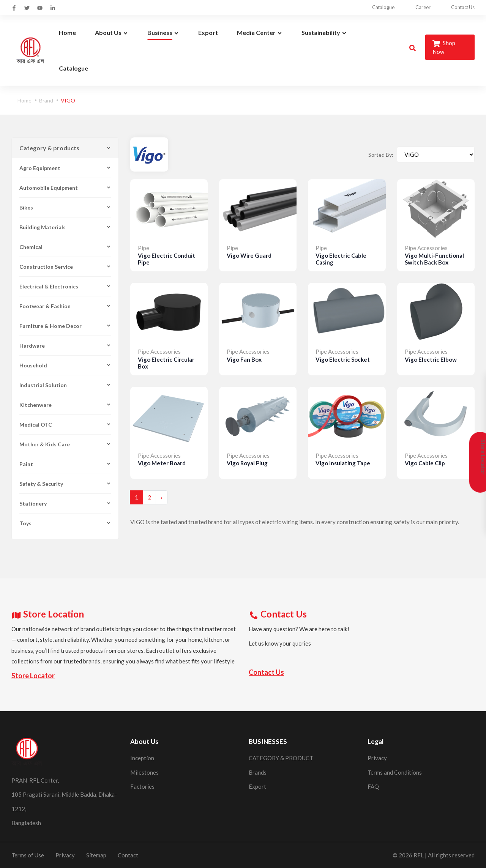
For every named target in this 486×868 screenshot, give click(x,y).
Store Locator (33, 676)
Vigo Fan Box (244, 359)
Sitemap (96, 855)
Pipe (144, 248)
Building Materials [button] (65, 227)
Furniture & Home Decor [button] (65, 326)
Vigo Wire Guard (249, 255)
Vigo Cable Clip (425, 463)
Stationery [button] (65, 503)
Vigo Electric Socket (343, 359)
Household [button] (65, 365)
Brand (46, 100)
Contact (128, 855)
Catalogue (378, 7)
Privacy (377, 758)
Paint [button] (65, 464)
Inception (142, 758)
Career (420, 7)
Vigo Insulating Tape (343, 463)
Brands (258, 772)
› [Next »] (162, 497)
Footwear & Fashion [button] (65, 306)
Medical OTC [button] (65, 425)
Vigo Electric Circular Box (166, 363)
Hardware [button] (65, 346)
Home (24, 100)
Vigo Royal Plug (247, 463)
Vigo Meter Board (162, 463)
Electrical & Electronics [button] (65, 286)
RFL (419, 855)
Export (257, 786)
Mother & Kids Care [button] (65, 444)
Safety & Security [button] (65, 484)
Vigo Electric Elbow (431, 359)
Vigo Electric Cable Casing (341, 259)
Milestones (144, 772)
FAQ (373, 786)
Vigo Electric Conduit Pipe (166, 259)
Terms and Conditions (395, 772)
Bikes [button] (65, 207)
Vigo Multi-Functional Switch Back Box (434, 259)
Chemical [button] (65, 247)
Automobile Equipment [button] (65, 188)
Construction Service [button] (65, 267)
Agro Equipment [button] (65, 168)
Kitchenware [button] (65, 405)
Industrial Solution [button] (65, 385)
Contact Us (462, 7)
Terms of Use (28, 855)
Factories (142, 786)
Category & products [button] (65, 148)
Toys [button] (65, 523)
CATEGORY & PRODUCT (281, 758)
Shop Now (444, 47)
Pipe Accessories (426, 248)
